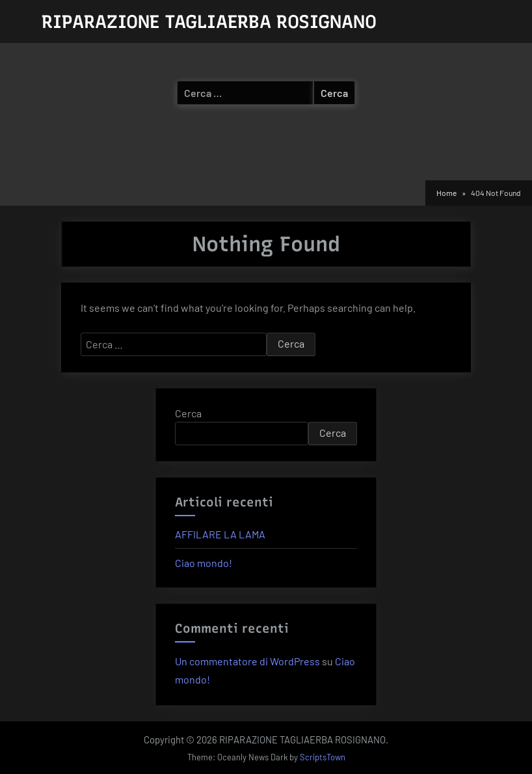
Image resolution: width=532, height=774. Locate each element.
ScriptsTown (323, 757)
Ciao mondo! (204, 563)
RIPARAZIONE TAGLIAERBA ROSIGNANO (209, 21)
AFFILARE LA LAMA (220, 534)
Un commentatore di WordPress (247, 661)
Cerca (188, 413)
